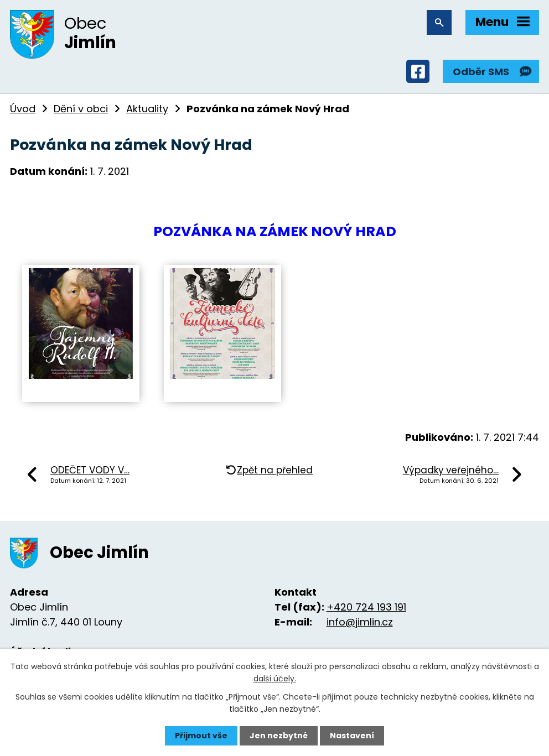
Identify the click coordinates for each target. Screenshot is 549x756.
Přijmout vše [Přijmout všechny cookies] (201, 736)
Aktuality (147, 109)
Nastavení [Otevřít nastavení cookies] (352, 736)
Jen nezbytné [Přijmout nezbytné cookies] (279, 736)
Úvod (23, 109)
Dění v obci (81, 109)
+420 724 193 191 (366, 607)
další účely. (275, 679)
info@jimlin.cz (360, 622)
